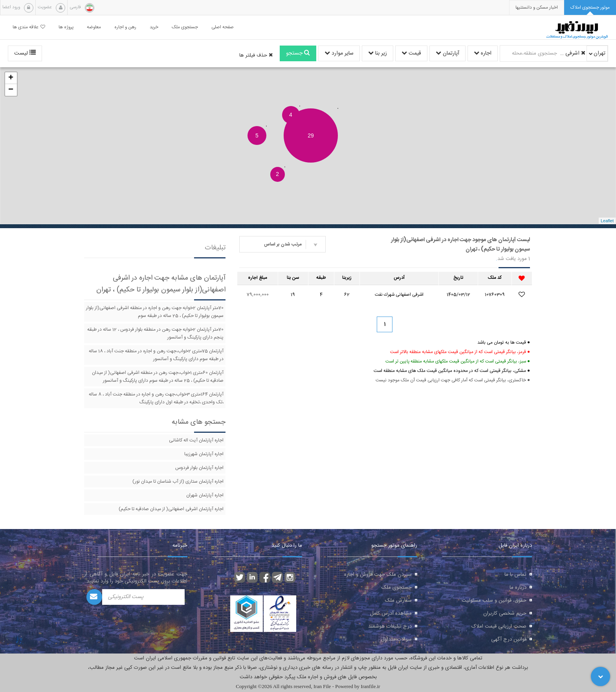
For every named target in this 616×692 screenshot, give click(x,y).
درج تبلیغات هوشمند (390, 626)
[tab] (590, 8)
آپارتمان (447, 53)
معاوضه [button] (94, 27)
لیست (25, 53)
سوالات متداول (396, 639)
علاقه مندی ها (29, 27)
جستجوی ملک (397, 588)
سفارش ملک (398, 600)
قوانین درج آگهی (509, 639)
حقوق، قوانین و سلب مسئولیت (494, 600)
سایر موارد (339, 53)
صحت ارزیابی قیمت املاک (499, 626)
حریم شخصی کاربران (505, 613)
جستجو (298, 53)
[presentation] (537, 8)
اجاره (483, 53)
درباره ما (518, 588)
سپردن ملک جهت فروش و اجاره (378, 575)
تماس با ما (515, 575)
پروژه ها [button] (66, 27)
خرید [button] (154, 27)
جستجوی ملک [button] (185, 27)
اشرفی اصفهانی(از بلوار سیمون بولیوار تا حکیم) (572, 53)
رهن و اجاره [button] (125, 27)
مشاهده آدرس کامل (391, 613)
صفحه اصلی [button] (223, 27)
